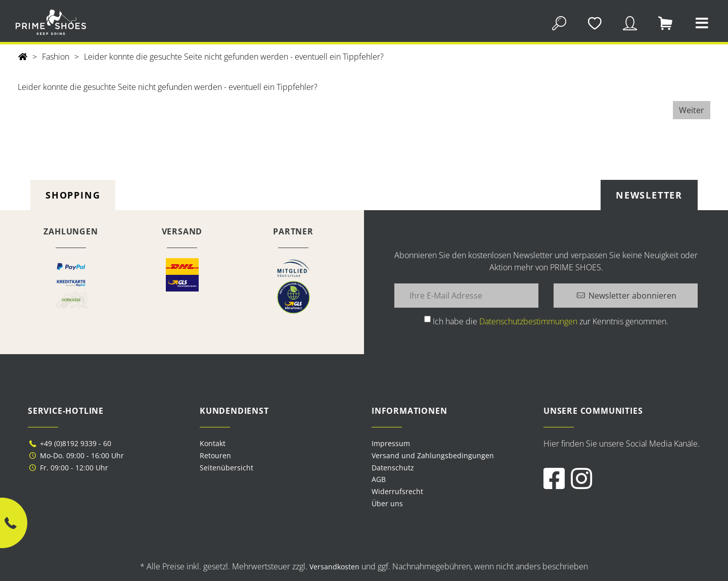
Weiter (692, 110)
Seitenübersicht (226, 468)
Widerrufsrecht (397, 491)
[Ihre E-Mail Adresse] (466, 296)
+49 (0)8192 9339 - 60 (70, 443)
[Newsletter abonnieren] (626, 296)
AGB (379, 479)
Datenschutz (393, 468)
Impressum (391, 443)
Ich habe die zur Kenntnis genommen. (551, 321)
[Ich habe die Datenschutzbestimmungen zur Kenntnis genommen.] (427, 319)
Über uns (387, 503)
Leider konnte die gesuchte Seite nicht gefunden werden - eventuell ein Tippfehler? (234, 57)
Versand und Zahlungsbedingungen (433, 455)
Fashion (56, 57)
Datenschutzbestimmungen (528, 321)
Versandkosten (334, 567)
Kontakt (213, 443)
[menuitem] (450, 444)
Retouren (215, 455)
